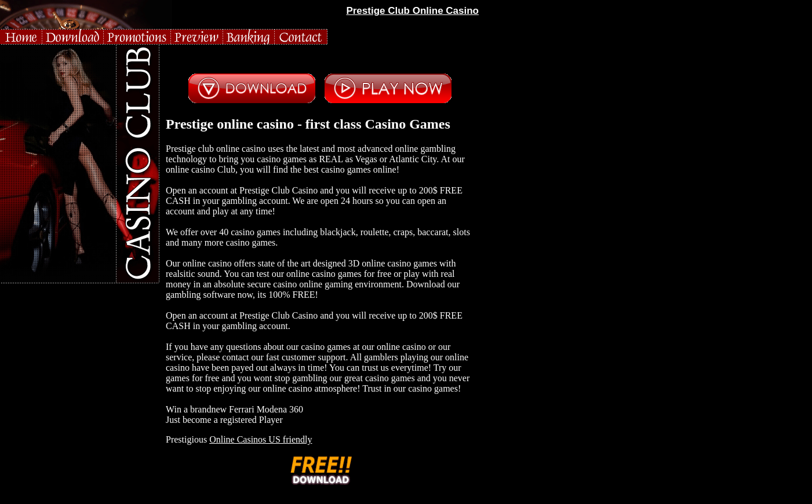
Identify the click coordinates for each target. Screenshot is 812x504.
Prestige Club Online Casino (412, 11)
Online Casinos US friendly (261, 439)
